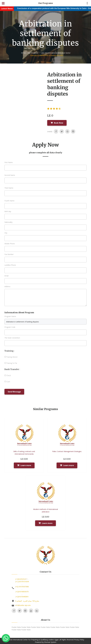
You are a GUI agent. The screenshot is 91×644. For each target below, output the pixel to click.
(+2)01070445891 (22, 597)
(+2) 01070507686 (22, 587)
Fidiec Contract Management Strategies (67, 451)
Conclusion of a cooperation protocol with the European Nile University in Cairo (54, 8)
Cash (7, 382)
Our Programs (33, 53)
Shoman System (50, 642)
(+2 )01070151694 (22, 582)
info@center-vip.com (23, 605)
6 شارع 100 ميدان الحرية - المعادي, (27, 601)
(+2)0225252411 (21, 579)
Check (8, 375)
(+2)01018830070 (22, 592)
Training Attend (11, 357)
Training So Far (11, 363)
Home (23, 53)
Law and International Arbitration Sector (55, 53)
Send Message (14, 392)
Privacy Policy (79, 640)
